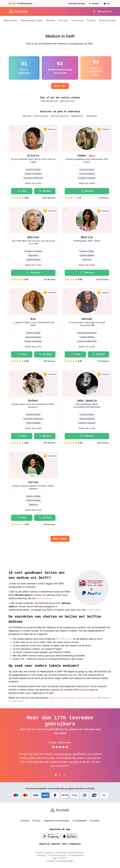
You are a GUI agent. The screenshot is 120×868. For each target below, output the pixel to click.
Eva (33, 319)
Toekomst (92, 116)
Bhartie (87, 237)
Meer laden (60, 539)
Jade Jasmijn (87, 401)
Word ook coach (107, 20)
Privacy (37, 821)
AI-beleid (95, 821)
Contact (91, 20)
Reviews (51, 20)
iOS (107, 3)
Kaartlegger (41, 116)
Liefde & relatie (60, 116)
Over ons (63, 20)
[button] (33, 164)
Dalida (87, 319)
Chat (22, 191)
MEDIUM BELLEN (49, 101)
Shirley (33, 237)
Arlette (33, 156)
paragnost (77, 116)
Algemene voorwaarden (57, 821)
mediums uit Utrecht (87, 698)
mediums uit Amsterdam (61, 698)
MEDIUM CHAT (67, 101)
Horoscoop (77, 20)
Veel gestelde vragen (32, 20)
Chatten (33, 273)
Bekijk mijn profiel (33, 183)
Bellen (45, 191)
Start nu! (60, 86)
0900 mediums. (45, 598)
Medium (27, 116)
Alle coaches (11, 20)
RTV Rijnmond (64, 639)
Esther (33, 401)
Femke (87, 156)
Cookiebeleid (79, 821)
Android (94, 3)
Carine (33, 482)
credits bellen (94, 610)
